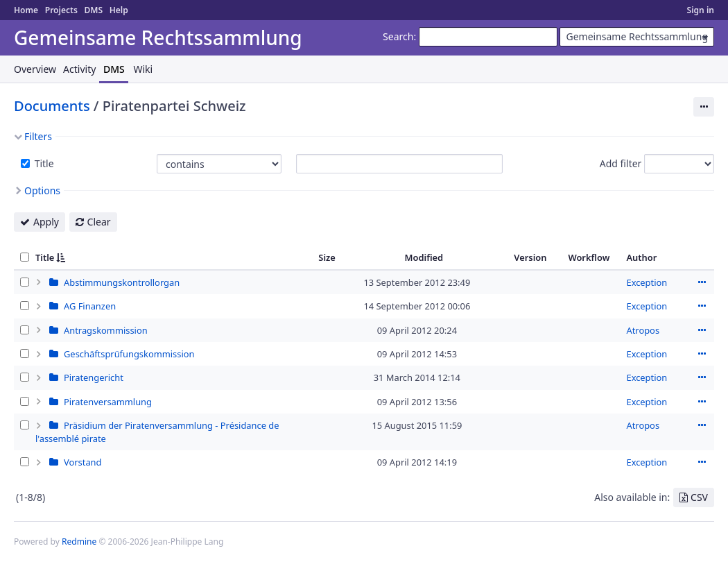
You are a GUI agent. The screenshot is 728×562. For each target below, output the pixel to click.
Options (42, 190)
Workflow (589, 257)
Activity (79, 69)
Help (119, 10)
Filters (38, 136)
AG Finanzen (90, 306)
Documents (52, 106)
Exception (647, 282)
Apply (46, 222)
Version (530, 257)
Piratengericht (94, 377)
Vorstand (83, 462)
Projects (61, 10)
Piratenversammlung (108, 402)
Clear (99, 222)
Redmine (79, 542)
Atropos (643, 330)
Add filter (621, 163)
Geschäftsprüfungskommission (129, 354)
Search (398, 36)
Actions (702, 282)
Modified (424, 257)
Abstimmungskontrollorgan (122, 282)
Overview (35, 69)
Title (43, 163)
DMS (93, 10)
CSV (699, 497)
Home (26, 10)
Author (641, 257)
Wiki (143, 69)
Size (327, 257)
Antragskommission (106, 330)
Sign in (701, 10)
